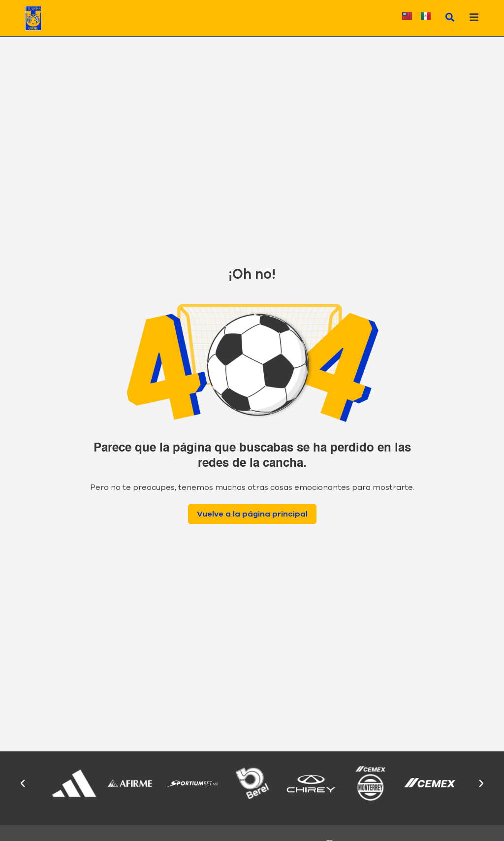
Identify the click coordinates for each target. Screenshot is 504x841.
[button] (23, 783)
